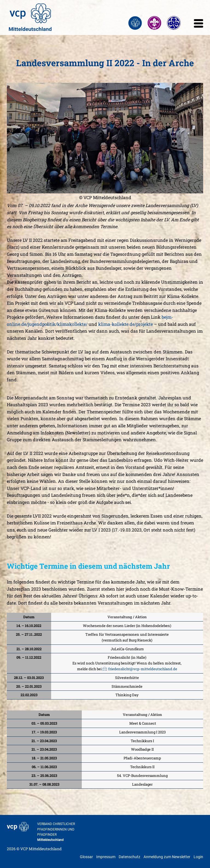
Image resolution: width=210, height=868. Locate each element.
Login (198, 857)
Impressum (106, 857)
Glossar (86, 857)
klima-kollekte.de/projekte (126, 324)
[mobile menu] (199, 25)
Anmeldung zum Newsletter (167, 857)
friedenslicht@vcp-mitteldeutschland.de (143, 669)
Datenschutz (129, 857)
